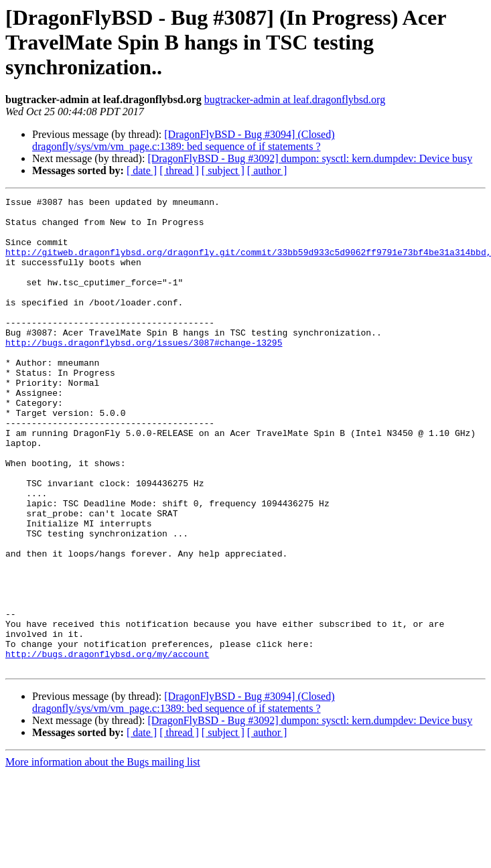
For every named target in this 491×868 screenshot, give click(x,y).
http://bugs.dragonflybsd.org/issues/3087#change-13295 (144, 372)
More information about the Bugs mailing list (103, 856)
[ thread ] (179, 170)
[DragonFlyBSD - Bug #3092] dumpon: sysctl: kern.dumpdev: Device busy (310, 158)
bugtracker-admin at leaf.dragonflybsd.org (295, 99)
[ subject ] (223, 170)
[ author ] (267, 170)
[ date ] (142, 170)
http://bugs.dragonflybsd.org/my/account (107, 746)
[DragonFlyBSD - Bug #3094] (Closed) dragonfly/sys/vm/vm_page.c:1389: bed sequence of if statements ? (184, 140)
